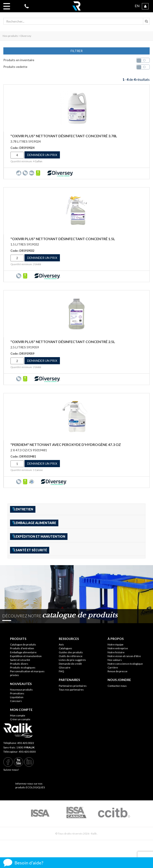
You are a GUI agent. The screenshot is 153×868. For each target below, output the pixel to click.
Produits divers (19, 664)
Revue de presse (117, 671)
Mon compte (18, 715)
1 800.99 (25, 747)
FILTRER (77, 51)
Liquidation (17, 697)
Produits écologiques (23, 667)
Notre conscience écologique (125, 664)
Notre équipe (115, 644)
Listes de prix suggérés (72, 660)
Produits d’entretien (22, 648)
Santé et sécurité (20, 660)
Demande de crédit (70, 664)
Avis (61, 644)
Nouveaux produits (21, 690)
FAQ (61, 671)
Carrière (113, 667)
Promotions (17, 693)
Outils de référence (71, 656)
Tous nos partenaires (71, 690)
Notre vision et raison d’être (124, 656)
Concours (16, 701)
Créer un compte (20, 719)
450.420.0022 (26, 743)
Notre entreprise (118, 648)
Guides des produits (71, 652)
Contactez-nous (117, 686)
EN (137, 6)
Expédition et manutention (26, 656)
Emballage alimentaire (23, 652)
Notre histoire (116, 652)
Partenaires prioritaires (73, 686)
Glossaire (65, 667)
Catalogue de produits (23, 644)
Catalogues (65, 648)
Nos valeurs (115, 660)
